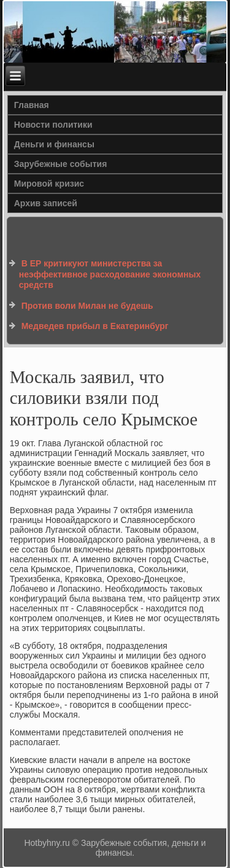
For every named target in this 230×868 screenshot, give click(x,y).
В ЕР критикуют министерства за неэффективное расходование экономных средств (110, 274)
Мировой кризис (49, 184)
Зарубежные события (61, 164)
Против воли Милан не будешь (87, 306)
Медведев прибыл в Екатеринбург (95, 326)
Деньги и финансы (54, 144)
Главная (32, 105)
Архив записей (46, 203)
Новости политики (53, 125)
